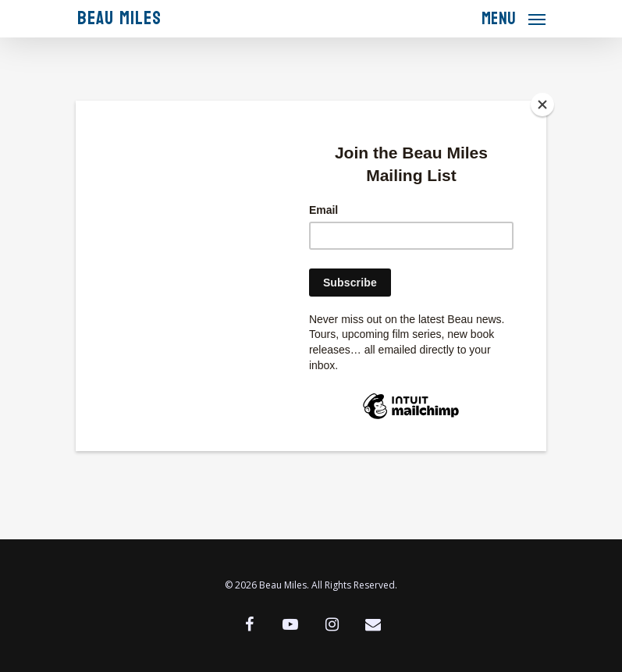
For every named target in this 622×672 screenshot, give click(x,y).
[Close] (542, 105)
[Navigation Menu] (514, 17)
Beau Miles (119, 19)
